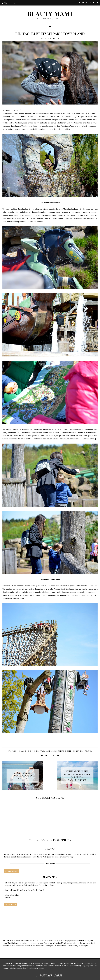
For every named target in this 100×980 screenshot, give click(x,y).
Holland (22, 751)
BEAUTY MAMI (50, 14)
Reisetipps (78, 751)
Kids (31, 751)
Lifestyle (39, 751)
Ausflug (12, 751)
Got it (59, 975)
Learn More (46, 975)
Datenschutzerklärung (42, 946)
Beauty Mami (51, 877)
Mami (48, 751)
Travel (89, 751)
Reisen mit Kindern (62, 751)
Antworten (50, 863)
